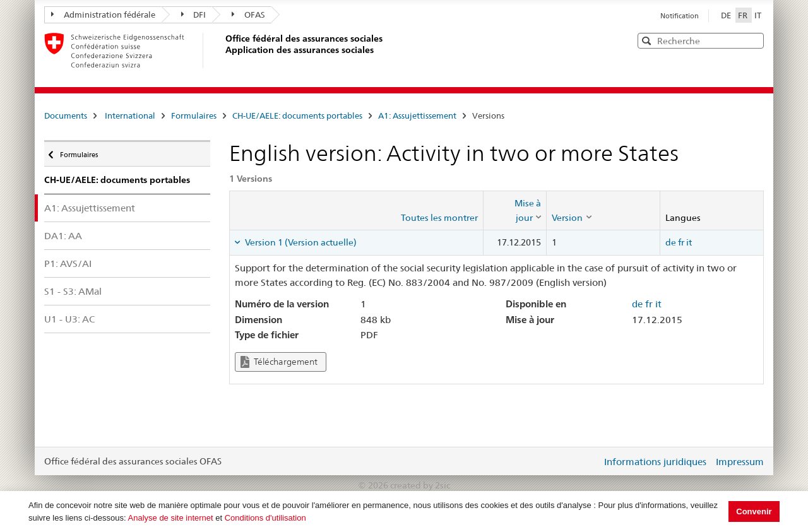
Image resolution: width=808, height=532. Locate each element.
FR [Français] (744, 15)
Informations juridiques (655, 462)
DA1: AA (63, 236)
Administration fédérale (103, 15)
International (130, 115)
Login (590, 461)
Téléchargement (279, 362)
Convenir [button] (754, 511)
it (689, 242)
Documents (66, 115)
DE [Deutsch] (727, 15)
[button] (753, 40)
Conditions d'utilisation (265, 518)
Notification (680, 16)
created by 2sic (420, 485)
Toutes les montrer (439, 218)
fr (681, 242)
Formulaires (194, 115)
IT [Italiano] (758, 15)
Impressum (740, 462)
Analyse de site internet (171, 518)
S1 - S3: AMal (73, 291)
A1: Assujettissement (417, 115)
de (671, 242)
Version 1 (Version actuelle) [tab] (300, 242)
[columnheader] (515, 210)
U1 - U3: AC (69, 319)
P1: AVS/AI (68, 263)
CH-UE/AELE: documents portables (297, 115)
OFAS (248, 15)
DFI (194, 15)
